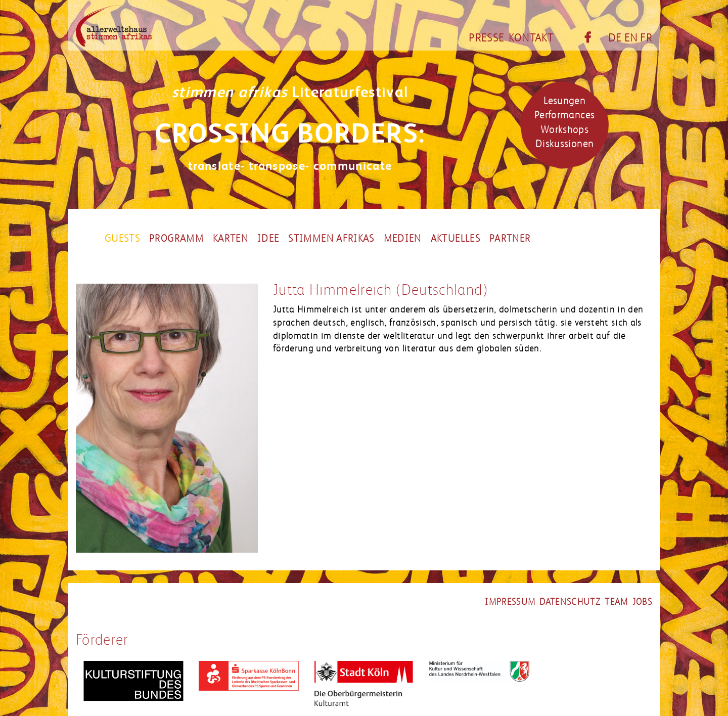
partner (510, 239)
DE (615, 38)
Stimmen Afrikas (331, 239)
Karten (231, 239)
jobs (642, 602)
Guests (122, 239)
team (616, 602)
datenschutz (570, 602)
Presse (486, 38)
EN (631, 38)
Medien (403, 239)
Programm (176, 239)
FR (646, 38)
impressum (510, 602)
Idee (268, 239)
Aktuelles (456, 239)
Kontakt (531, 38)
